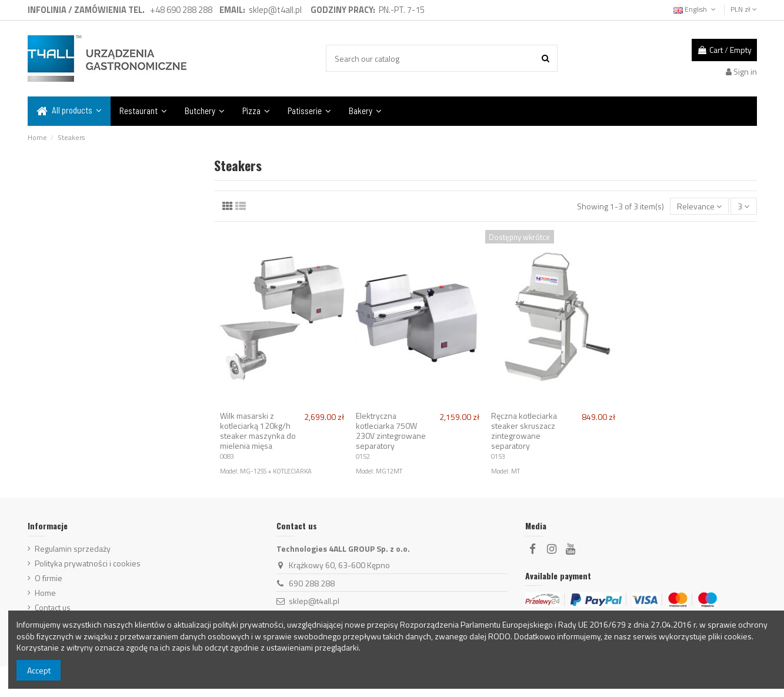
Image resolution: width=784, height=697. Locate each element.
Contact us (53, 608)
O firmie (49, 578)
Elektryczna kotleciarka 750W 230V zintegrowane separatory (391, 430)
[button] (69, 111)
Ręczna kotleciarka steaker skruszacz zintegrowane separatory (524, 430)
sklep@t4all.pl (314, 601)
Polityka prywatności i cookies (88, 563)
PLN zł (744, 9)
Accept (39, 670)
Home (45, 593)
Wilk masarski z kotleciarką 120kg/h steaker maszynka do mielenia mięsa (258, 430)
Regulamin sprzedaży (73, 549)
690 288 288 (312, 583)
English (695, 9)
